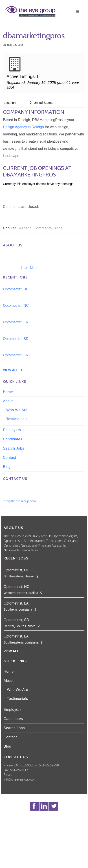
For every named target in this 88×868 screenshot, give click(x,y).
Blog (7, 467)
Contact (10, 458)
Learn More (29, 268)
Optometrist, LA (15, 322)
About (8, 401)
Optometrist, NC (16, 306)
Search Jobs (13, 448)
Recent (25, 228)
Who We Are (17, 410)
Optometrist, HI (15, 289)
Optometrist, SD (16, 339)
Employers (12, 430)
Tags (59, 228)
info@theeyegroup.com (19, 501)
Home (8, 392)
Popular (10, 228)
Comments (43, 228)
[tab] (10, 228)
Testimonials (17, 419)
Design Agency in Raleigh (23, 127)
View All (11, 370)
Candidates (13, 439)
